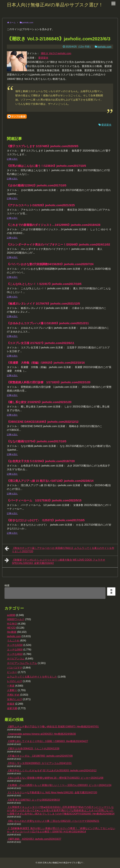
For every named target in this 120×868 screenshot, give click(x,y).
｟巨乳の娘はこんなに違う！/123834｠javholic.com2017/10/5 (46, 166)
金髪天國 (12, 708)
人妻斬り (12, 690)
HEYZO (11, 628)
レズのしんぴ (15, 681)
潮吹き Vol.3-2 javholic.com (56, 53)
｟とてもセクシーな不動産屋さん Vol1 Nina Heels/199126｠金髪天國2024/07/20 (52, 792)
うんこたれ (13, 641)
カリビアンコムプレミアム (22, 663)
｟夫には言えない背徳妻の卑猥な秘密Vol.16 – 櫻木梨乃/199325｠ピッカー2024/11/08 (55, 778)
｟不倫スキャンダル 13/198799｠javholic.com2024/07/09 (40, 756)
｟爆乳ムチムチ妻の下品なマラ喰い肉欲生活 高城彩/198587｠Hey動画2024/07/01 (53, 727)
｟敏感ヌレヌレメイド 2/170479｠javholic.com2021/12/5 (43, 304)
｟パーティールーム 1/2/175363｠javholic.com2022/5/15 (44, 500)
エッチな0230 (15, 645)
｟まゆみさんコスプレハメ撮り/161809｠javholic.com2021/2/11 (48, 323)
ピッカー (12, 672)
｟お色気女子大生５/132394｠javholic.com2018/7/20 (41, 461)
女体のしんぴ (15, 699)
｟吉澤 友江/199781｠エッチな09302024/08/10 (33, 800)
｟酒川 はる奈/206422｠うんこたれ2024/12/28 (33, 749)
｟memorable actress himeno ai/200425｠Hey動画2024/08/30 (41, 734)
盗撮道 (11, 704)
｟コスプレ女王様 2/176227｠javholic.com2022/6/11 (41, 343)
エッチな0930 (15, 650)
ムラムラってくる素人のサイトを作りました (32, 677)
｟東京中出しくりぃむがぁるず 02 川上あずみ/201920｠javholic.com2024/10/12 (52, 771)
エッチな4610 (15, 654)
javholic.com (105, 47)
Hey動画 (12, 632)
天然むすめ (13, 695)
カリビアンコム (16, 659)
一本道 (11, 686)
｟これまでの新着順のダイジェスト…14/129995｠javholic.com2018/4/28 (54, 225)
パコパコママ (15, 668)
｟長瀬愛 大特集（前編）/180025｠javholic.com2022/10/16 (46, 363)
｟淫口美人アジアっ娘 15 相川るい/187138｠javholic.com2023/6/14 (50, 481)
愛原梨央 (43, 58)
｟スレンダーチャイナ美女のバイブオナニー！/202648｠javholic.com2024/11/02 (58, 245)
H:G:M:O (12, 624)
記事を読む (12, 159)
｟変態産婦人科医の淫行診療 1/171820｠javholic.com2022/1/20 (49, 382)
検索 (7, 585)
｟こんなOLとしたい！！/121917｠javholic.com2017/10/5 (44, 284)
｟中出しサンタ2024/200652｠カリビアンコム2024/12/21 (39, 763)
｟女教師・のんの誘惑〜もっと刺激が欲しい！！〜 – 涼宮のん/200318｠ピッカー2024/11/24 (59, 785)
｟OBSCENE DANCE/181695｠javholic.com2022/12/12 (43, 422)
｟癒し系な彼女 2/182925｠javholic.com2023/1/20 (39, 402)
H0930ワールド (16, 619)
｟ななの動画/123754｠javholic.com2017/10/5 (37, 441)
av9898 (11, 615)
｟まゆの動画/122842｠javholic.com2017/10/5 (37, 185)
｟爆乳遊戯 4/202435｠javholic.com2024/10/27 (34, 839)
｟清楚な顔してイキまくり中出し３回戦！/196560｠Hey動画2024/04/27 (47, 741)
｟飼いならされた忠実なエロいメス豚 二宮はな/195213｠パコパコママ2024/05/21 (53, 821)
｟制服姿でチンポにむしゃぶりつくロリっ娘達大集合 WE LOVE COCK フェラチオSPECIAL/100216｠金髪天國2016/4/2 (55, 561)
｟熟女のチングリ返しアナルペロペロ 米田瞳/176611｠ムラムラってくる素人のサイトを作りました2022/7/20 (59, 549)
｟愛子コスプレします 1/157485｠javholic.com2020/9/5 (43, 146)
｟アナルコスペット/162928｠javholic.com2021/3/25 (41, 205)
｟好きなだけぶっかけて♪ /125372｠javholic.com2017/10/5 (46, 520)
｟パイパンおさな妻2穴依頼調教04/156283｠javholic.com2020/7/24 (50, 264)
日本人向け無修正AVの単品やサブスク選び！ (55, 5)
